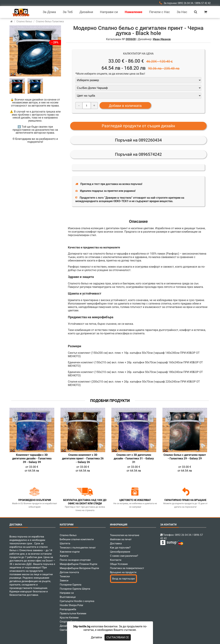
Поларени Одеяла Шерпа (75, 589)
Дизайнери (67, 626)
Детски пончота (69, 572)
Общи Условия (119, 564)
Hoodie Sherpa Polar (72, 605)
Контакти (116, 560)
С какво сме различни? (124, 556)
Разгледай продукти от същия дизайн (138, 126)
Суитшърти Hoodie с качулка (77, 601)
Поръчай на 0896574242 (138, 154)
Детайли (96, 637)
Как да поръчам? (120, 548)
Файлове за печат (121, 539)
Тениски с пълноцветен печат (78, 548)
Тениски (65, 576)
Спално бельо (68, 535)
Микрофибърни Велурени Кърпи (79, 568)
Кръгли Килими (69, 618)
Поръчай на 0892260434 (138, 140)
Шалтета (65, 543)
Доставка (116, 543)
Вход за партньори (123, 579)
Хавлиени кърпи (70, 552)
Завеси (64, 581)
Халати (64, 556)
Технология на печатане (125, 535)
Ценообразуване (120, 552)
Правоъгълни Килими (73, 613)
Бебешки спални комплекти (77, 539)
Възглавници (68, 597)
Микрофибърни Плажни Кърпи (79, 564)
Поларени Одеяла (71, 585)
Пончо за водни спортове (75, 560)
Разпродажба (68, 609)
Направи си (67, 593)
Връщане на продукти (123, 572)
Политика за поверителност (127, 568)
